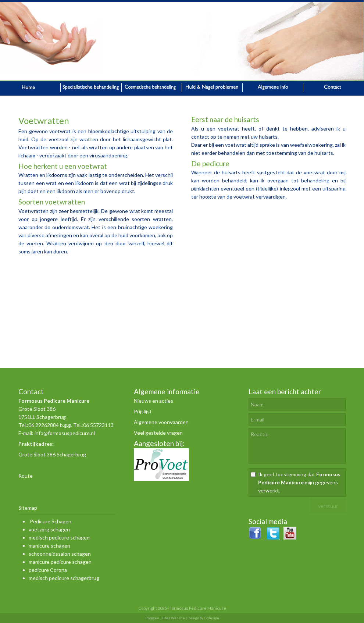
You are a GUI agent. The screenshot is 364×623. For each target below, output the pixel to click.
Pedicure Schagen (51, 521)
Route (26, 476)
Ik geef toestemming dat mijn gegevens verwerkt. (299, 482)
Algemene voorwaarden (161, 422)
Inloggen (152, 618)
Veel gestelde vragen (158, 433)
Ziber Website (173, 618)
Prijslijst (143, 411)
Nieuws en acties (154, 401)
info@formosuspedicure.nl (65, 433)
